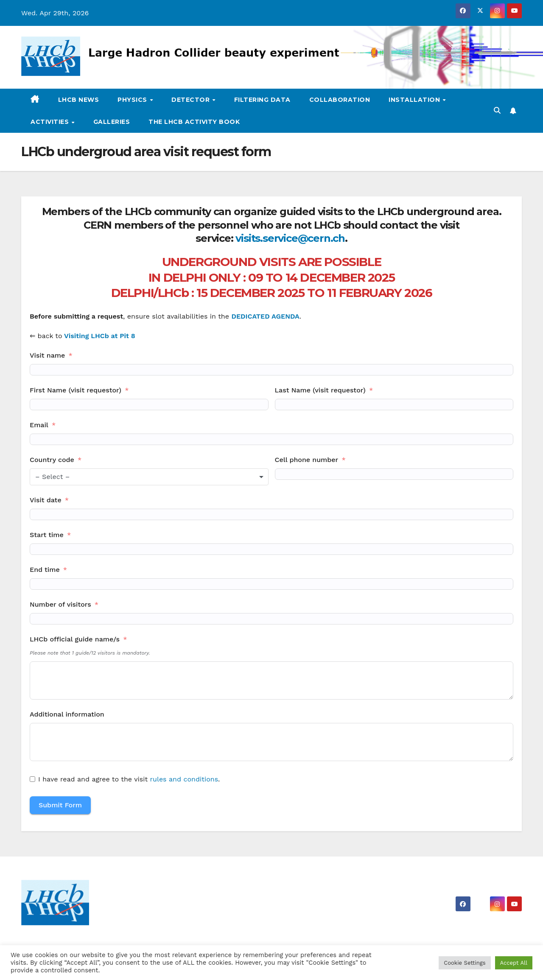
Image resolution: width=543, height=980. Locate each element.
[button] (497, 111)
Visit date (46, 500)
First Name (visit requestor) (76, 390)
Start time (47, 535)
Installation (415, 100)
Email (39, 425)
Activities (51, 122)
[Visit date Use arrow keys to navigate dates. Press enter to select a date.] (271, 514)
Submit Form (60, 805)
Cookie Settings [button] (465, 963)
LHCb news (79, 100)
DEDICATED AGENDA (265, 316)
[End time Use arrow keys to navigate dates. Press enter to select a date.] (271, 584)
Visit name (47, 355)
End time (45, 570)
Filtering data (262, 100)
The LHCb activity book (194, 122)
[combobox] (149, 477)
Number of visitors (60, 604)
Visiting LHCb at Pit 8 (100, 336)
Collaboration (340, 100)
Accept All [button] (514, 963)
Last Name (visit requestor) (320, 390)
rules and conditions (184, 779)
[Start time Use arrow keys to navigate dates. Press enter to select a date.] (271, 549)
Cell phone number (307, 460)
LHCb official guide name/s (75, 639)
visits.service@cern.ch (290, 238)
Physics (133, 100)
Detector (192, 100)
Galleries (112, 122)
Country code (52, 460)
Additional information (67, 714)
